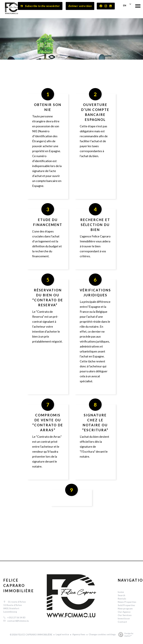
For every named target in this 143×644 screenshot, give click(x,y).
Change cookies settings (102, 634)
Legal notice (62, 634)
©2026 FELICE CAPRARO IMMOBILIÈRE (31, 634)
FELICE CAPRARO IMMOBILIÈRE (19, 585)
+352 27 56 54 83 (16, 617)
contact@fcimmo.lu (18, 621)
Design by (125, 635)
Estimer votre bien (80, 6)
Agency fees (79, 634)
